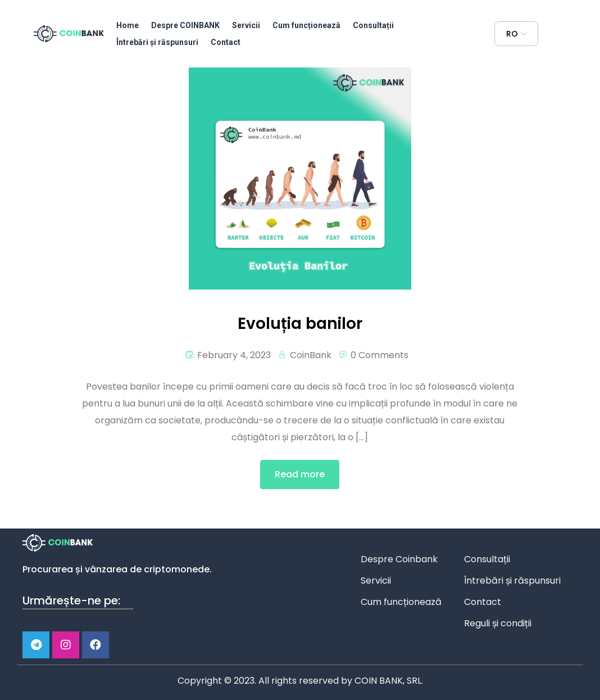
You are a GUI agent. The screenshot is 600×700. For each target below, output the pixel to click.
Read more (300, 474)
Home (128, 25)
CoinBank (311, 355)
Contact (226, 42)
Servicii (246, 25)
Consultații (373, 25)
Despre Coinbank (399, 559)
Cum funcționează (306, 25)
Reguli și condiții (498, 623)
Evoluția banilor (300, 324)
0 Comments (379, 355)
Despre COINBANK (185, 25)
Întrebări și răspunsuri (157, 42)
